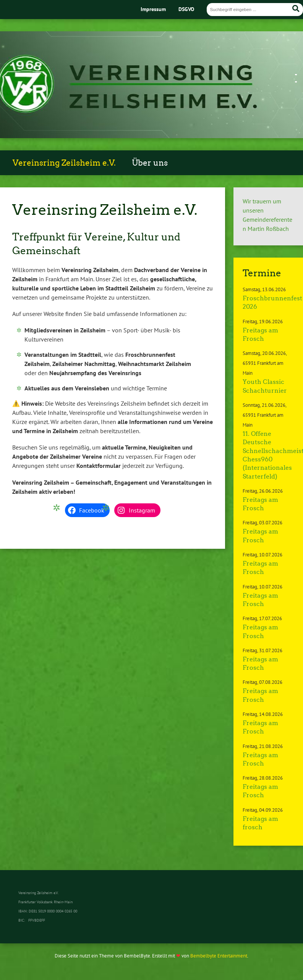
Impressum (153, 9)
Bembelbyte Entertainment (219, 956)
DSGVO (186, 9)
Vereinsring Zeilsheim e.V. (64, 163)
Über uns (150, 163)
